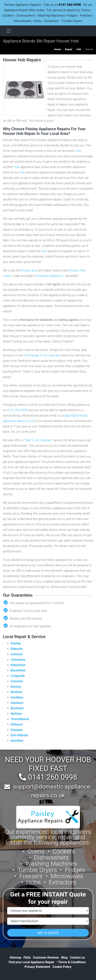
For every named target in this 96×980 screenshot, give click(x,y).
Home (58, 49)
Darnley (16, 687)
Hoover (74, 270)
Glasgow (17, 730)
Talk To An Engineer (38, 440)
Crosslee (17, 681)
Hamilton (17, 741)
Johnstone (18, 660)
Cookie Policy (62, 967)
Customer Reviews (46, 958)
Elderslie (17, 649)
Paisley (16, 643)
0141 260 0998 (70, 5)
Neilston (16, 714)
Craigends (18, 676)
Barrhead (17, 708)
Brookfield (18, 670)
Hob (79, 49)
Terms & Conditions (71, 962)
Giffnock (17, 724)
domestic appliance (50, 276)
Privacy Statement (37, 967)
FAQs (27, 958)
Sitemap (15, 958)
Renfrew (16, 692)
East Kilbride (19, 735)
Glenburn (17, 703)
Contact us (77, 958)
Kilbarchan (18, 665)
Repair (69, 49)
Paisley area (29, 270)
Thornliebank (20, 719)
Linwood (17, 654)
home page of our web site (42, 355)
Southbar (17, 697)
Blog (64, 958)
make (7, 276)
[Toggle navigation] (9, 31)
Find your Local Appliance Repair (32, 962)
